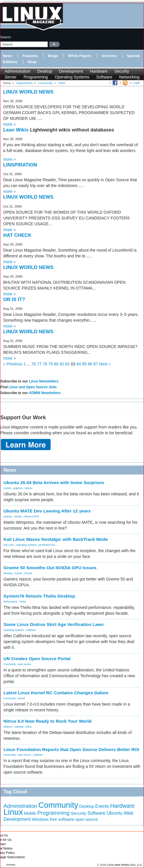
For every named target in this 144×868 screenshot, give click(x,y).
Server (11, 77)
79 (51, 364)
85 (85, 364)
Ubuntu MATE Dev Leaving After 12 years (47, 511)
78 (45, 364)
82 (68, 364)
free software (62, 819)
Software (104, 77)
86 (90, 364)
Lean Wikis (17, 130)
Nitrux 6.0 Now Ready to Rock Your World (48, 721)
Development (71, 71)
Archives (109, 56)
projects (8, 517)
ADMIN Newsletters (45, 393)
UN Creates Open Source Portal (37, 659)
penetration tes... (48, 545)
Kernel (21, 698)
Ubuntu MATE (31, 517)
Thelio (23, 602)
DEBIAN (8, 727)
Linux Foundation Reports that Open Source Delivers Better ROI (71, 749)
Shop (32, 62)
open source (24, 664)
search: (6, 37)
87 (96, 364)
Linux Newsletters (44, 381)
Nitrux (29, 727)
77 (39, 364)
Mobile (30, 813)
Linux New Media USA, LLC (125, 865)
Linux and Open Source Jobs (33, 387)
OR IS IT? (14, 300)
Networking (129, 77)
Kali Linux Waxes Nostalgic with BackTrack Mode (56, 539)
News (8, 56)
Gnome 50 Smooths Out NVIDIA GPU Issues (50, 568)
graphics (18, 488)
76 (34, 364)
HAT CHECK (17, 235)
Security (122, 71)
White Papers (80, 56)
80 (56, 364)
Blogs (53, 56)
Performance (10, 602)
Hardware (99, 71)
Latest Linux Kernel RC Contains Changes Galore (56, 693)
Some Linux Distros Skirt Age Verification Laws (54, 624)
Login (136, 83)
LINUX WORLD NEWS (28, 92)
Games (7, 488)
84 (79, 364)
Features (30, 56)
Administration (18, 71)
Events (102, 806)
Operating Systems (72, 77)
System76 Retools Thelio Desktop (39, 596)
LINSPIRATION (20, 165)
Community (10, 664)
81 (62, 364)
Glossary (11, 865)
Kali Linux (9, 545)
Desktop (45, 71)
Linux (13, 812)
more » (10, 124)
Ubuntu (29, 488)
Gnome (28, 573)
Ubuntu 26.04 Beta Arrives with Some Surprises (54, 482)
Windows (40, 819)
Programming (36, 77)
